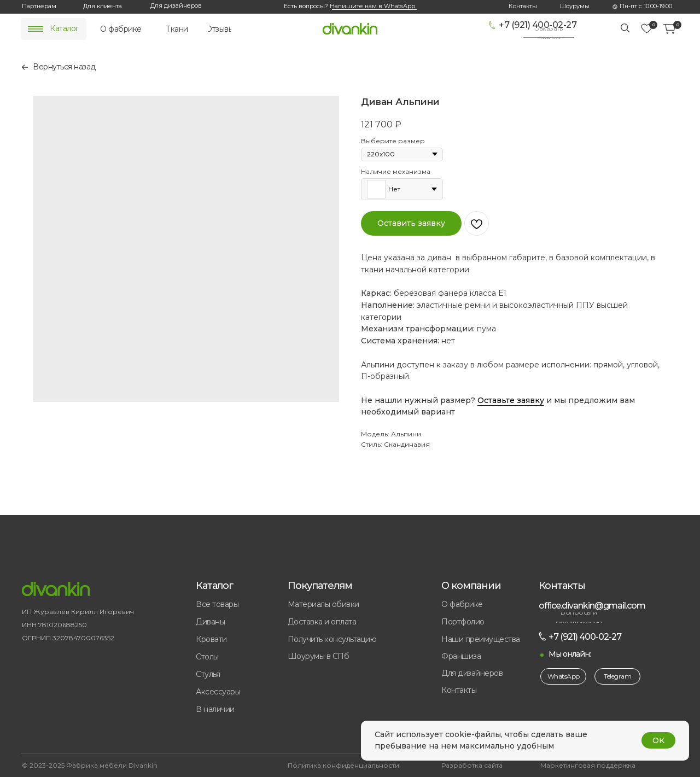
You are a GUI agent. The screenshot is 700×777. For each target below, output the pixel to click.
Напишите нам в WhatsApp (372, 6)
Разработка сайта (472, 765)
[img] (36, 29)
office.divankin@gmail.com (592, 606)
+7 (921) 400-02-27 (538, 25)
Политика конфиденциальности (343, 765)
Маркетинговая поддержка (588, 765)
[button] (549, 34)
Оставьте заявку (511, 400)
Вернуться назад (64, 67)
